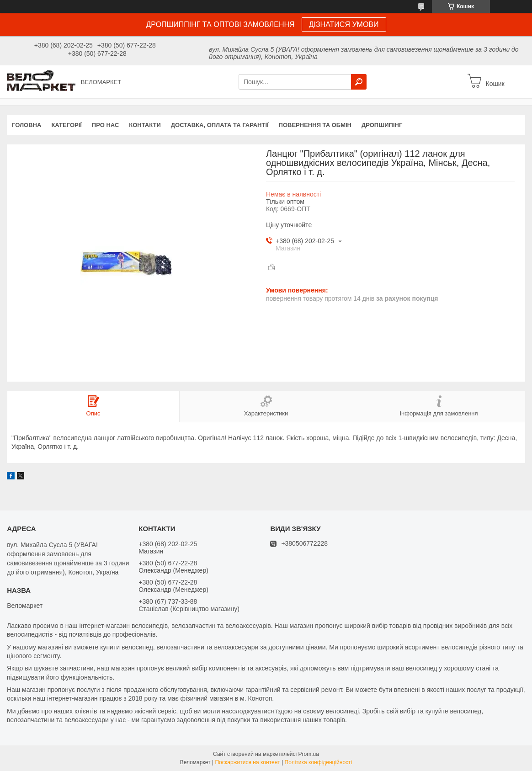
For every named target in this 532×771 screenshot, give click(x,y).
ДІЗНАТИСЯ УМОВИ (344, 24)
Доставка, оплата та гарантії (220, 125)
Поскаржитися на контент (247, 762)
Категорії (66, 125)
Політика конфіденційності (319, 762)
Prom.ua (309, 754)
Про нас (105, 125)
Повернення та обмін (315, 125)
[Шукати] (359, 82)
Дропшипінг (382, 125)
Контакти (145, 125)
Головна (27, 125)
